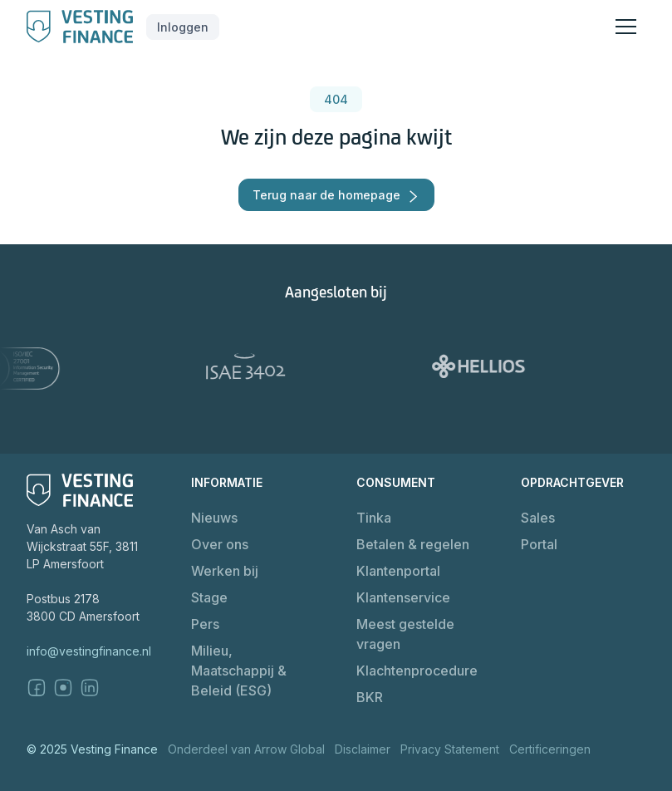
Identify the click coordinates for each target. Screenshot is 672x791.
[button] (183, 27)
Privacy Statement (450, 749)
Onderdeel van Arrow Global (246, 749)
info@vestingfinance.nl (89, 651)
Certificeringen (550, 749)
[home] (80, 27)
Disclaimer (363, 749)
